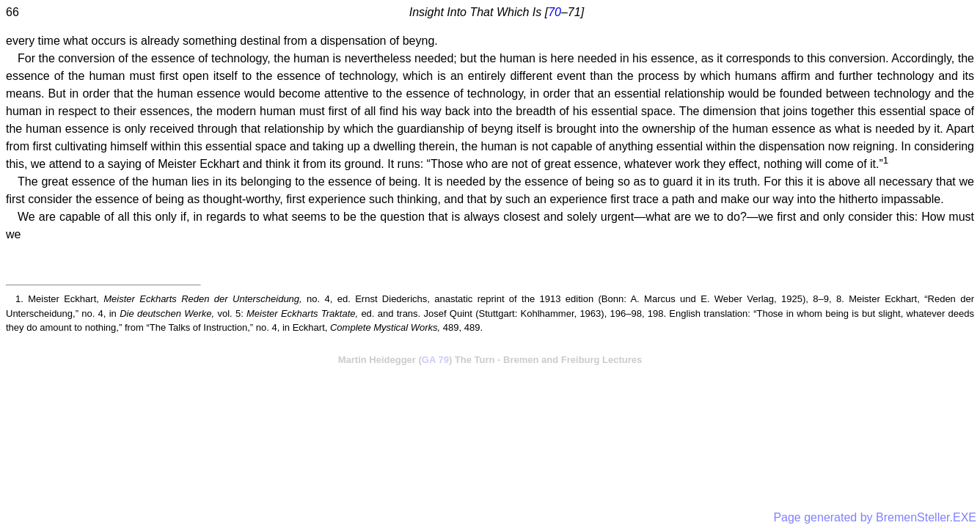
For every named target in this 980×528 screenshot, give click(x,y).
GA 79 (435, 360)
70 (555, 12)
